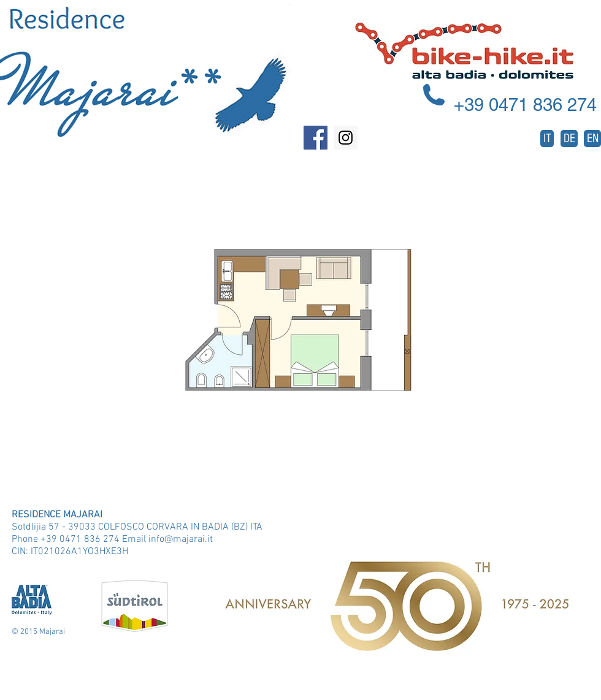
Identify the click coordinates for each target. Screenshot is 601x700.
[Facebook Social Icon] (316, 138)
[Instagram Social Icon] (346, 138)
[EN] (592, 139)
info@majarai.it (181, 539)
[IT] (547, 139)
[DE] (569, 139)
